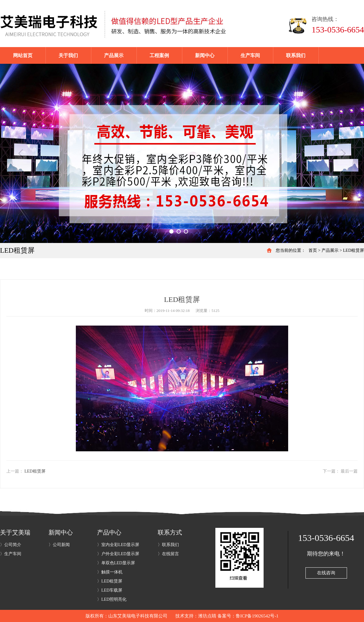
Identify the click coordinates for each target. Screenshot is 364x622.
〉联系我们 (168, 545)
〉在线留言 (168, 554)
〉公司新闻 (59, 545)
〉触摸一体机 (110, 572)
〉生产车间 (11, 554)
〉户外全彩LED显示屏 (118, 554)
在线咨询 (326, 573)
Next (343, 153)
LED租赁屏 (354, 250)
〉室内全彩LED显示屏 (118, 545)
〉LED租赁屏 (110, 581)
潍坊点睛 (207, 616)
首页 (313, 250)
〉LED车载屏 (110, 590)
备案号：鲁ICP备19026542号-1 (248, 616)
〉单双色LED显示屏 (116, 563)
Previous (21, 153)
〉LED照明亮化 (112, 599)
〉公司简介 (11, 545)
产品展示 (330, 250)
